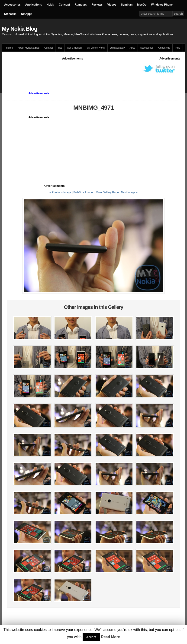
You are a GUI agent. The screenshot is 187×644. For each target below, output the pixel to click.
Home (10, 48)
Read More (110, 637)
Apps (132, 48)
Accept (91, 637)
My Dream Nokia (96, 48)
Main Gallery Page (107, 192)
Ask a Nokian (74, 48)
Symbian (127, 5)
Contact (49, 48)
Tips (60, 48)
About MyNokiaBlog (29, 48)
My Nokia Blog (19, 29)
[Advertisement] (91, 71)
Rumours (81, 5)
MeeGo (142, 5)
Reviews (97, 5)
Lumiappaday (117, 48)
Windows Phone (162, 5)
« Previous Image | (61, 192)
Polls (178, 48)
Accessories (12, 5)
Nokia (50, 5)
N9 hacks (10, 14)
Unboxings (164, 48)
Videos (112, 5)
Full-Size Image (83, 192)
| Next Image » (129, 192)
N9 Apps (27, 14)
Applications (34, 5)
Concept (64, 5)
